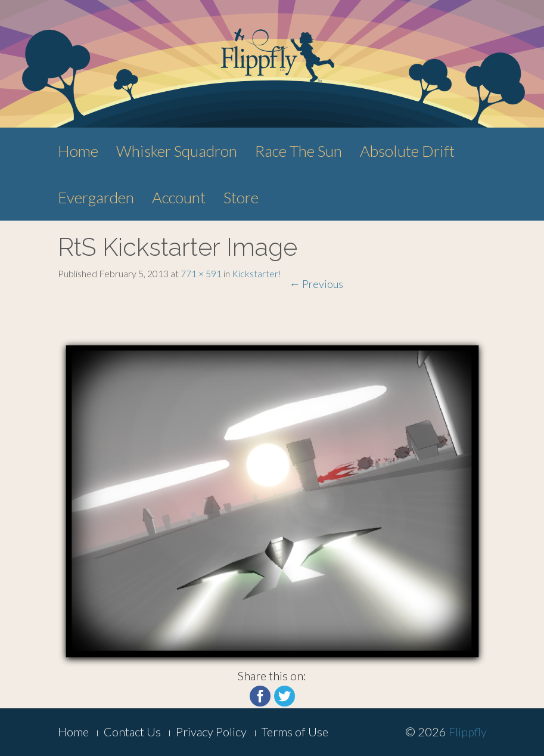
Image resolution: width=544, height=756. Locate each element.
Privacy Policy (211, 732)
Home (78, 151)
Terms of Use (295, 732)
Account (179, 197)
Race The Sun (299, 151)
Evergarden (96, 197)
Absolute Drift (407, 151)
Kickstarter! (257, 273)
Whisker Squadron (177, 151)
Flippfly (468, 732)
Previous (316, 284)
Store (241, 197)
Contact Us (132, 732)
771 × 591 (201, 273)
